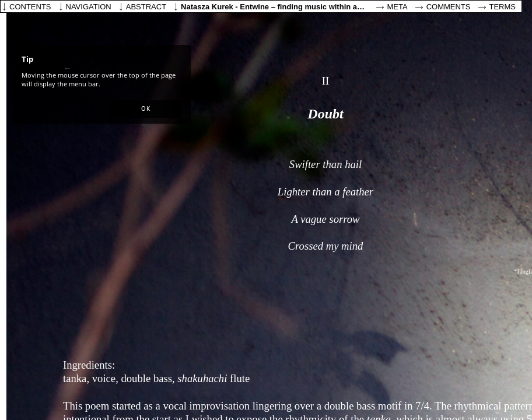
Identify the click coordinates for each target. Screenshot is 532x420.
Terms (503, 7)
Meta (398, 7)
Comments (449, 7)
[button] (146, 109)
